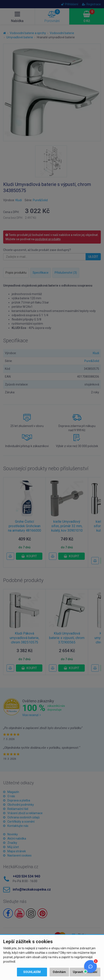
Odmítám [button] (59, 972)
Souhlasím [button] (32, 972)
